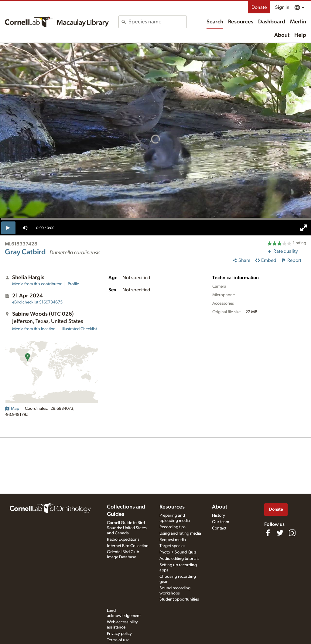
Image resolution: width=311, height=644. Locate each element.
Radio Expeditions (123, 540)
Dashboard (272, 22)
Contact (219, 528)
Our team (220, 522)
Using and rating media (180, 533)
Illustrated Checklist (79, 329)
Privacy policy (119, 634)
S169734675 (37, 302)
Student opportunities (179, 599)
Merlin (298, 22)
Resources (241, 22)
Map (12, 409)
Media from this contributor (37, 284)
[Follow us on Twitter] (280, 533)
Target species (172, 546)
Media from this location (34, 329)
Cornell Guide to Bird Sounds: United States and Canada (127, 528)
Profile (73, 284)
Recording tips (173, 527)
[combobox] (157, 22)
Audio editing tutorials (179, 559)
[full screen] (304, 228)
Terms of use (118, 640)
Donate (259, 7)
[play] (8, 228)
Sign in (282, 7)
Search (215, 22)
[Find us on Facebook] (268, 533)
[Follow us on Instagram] (292, 533)
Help (300, 35)
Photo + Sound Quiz (178, 552)
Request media (173, 540)
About (282, 35)
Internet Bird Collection (128, 546)
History (219, 516)
